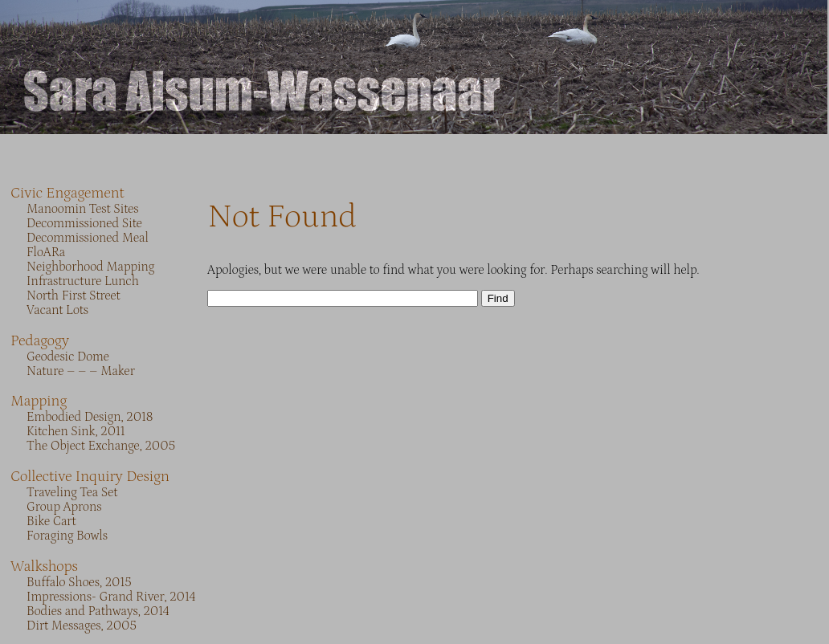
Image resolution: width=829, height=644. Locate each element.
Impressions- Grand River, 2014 (111, 597)
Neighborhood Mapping (90, 267)
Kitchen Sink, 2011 (76, 431)
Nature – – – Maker (81, 371)
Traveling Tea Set (72, 492)
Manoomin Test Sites (83, 209)
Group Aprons (64, 507)
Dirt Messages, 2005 (82, 626)
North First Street (74, 296)
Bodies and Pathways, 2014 (98, 611)
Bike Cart (51, 521)
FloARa (46, 252)
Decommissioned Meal (88, 238)
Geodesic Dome (68, 357)
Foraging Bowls (67, 536)
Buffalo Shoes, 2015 (79, 582)
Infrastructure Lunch (83, 281)
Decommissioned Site (84, 223)
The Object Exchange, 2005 (101, 446)
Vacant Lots (57, 310)
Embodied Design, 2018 (90, 417)
